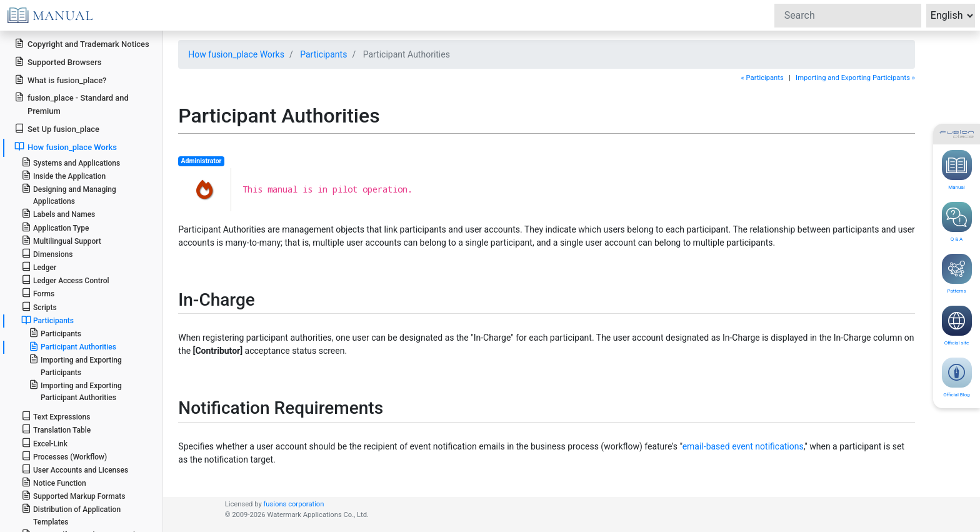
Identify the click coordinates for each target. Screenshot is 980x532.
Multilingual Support (61, 240)
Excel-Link (44, 443)
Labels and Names (58, 213)
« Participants (762, 78)
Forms (38, 293)
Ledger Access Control (65, 280)
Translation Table (56, 429)
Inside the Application (64, 175)
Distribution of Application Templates (71, 514)
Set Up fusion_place (57, 128)
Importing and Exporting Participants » (855, 78)
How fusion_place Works (236, 54)
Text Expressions (56, 416)
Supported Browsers (58, 62)
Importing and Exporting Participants (75, 365)
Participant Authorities (72, 346)
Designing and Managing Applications (69, 194)
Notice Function (54, 482)
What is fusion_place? (60, 80)
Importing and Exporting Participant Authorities (75, 391)
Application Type (55, 227)
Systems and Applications (71, 162)
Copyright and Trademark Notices (82, 43)
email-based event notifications (743, 446)
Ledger (39, 267)
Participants (323, 54)
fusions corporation (293, 504)
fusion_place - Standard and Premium (72, 104)
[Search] (848, 16)
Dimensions (47, 253)
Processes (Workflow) (64, 456)
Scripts (39, 307)
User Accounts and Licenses (75, 469)
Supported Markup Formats (73, 495)
